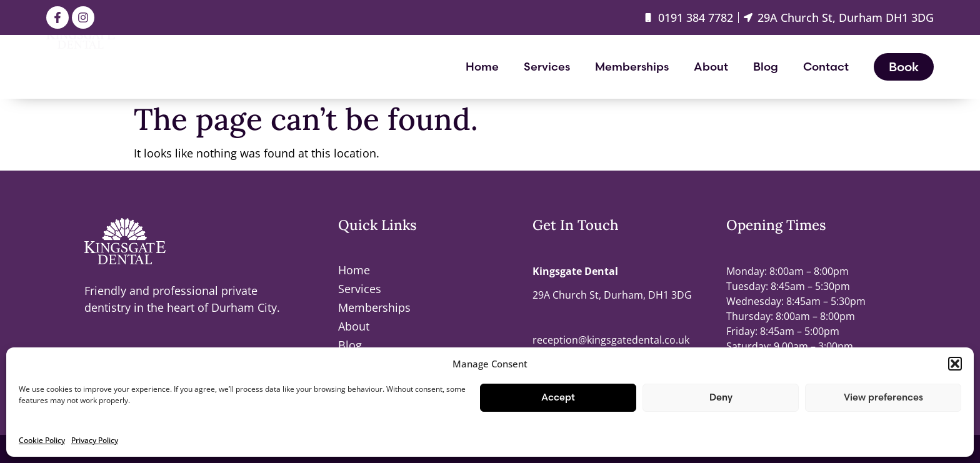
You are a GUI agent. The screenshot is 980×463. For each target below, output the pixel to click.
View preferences (883, 397)
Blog (766, 67)
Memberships (632, 67)
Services (547, 67)
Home (482, 67)
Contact (826, 67)
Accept (558, 397)
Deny (721, 397)
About (711, 67)
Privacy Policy (95, 440)
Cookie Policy (42, 440)
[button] (955, 364)
